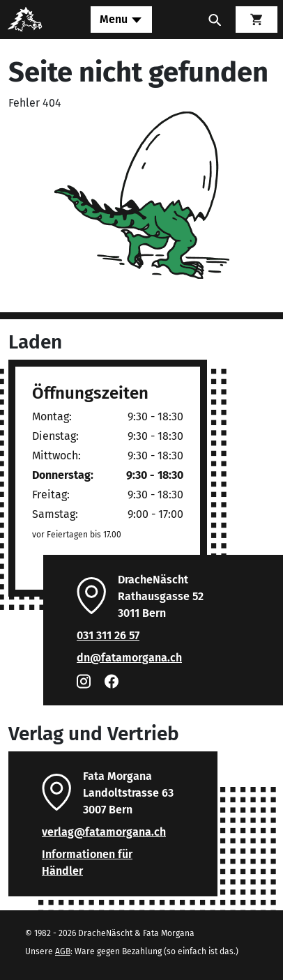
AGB (63, 951)
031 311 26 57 (108, 635)
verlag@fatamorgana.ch (104, 832)
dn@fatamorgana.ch (129, 658)
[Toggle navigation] (121, 20)
